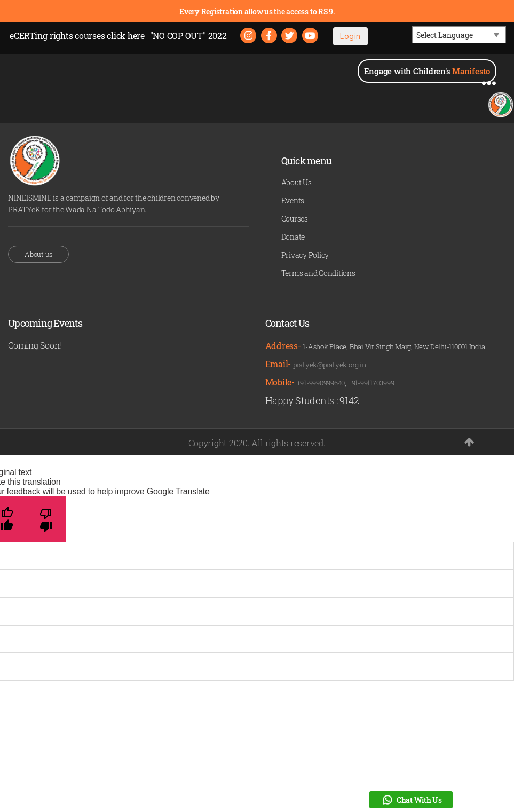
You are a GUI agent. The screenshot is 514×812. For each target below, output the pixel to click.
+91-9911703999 (371, 383)
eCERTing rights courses (77, 36)
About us (38, 254)
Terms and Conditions (318, 274)
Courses (295, 219)
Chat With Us (411, 800)
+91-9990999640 (321, 383)
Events (293, 201)
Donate (293, 237)
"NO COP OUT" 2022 (188, 36)
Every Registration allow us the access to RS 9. (257, 11)
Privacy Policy (305, 255)
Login (351, 36)
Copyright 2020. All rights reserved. (257, 443)
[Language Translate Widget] (459, 35)
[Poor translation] (46, 519)
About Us (296, 183)
